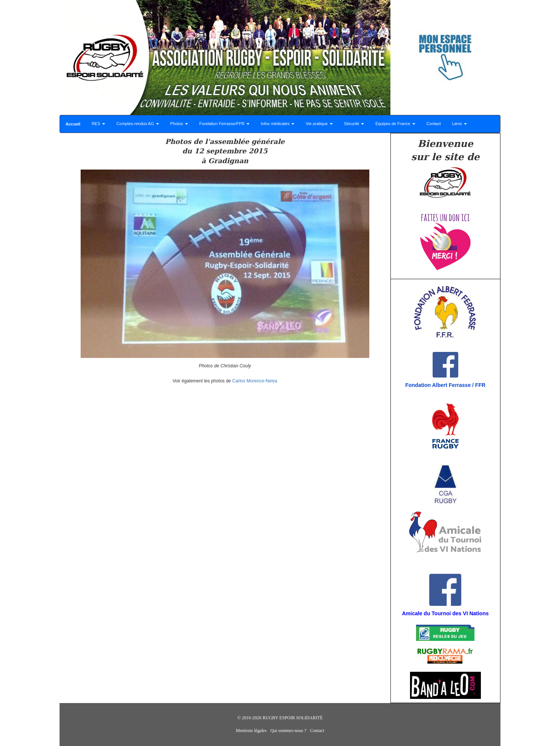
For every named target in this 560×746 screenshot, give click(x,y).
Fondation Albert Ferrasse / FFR (445, 385)
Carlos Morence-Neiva (255, 381)
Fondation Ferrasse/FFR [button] (224, 124)
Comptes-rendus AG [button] (138, 124)
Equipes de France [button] (395, 124)
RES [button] (98, 124)
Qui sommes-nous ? (288, 731)
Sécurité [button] (354, 124)
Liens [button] (460, 124)
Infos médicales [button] (278, 124)
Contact (434, 124)
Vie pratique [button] (319, 124)
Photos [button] (179, 124)
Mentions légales (251, 731)
